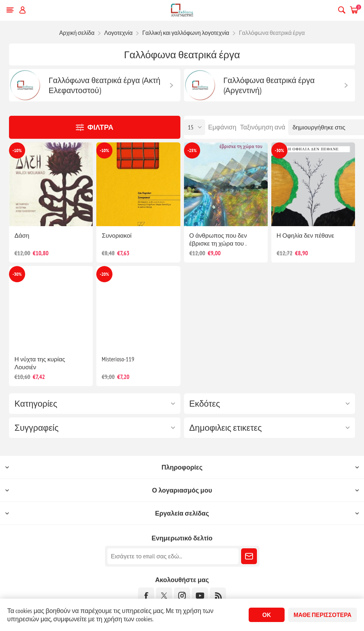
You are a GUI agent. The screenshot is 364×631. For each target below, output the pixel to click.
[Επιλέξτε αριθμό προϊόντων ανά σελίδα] (194, 127)
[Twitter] (164, 596)
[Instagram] (182, 596)
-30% (279, 150)
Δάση (22, 236)
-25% (192, 150)
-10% (17, 150)
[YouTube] (200, 596)
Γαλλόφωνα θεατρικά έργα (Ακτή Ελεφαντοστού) (104, 85)
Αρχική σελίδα (77, 33)
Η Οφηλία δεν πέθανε (305, 236)
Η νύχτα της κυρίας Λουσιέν (40, 363)
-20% (104, 274)
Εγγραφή (249, 556)
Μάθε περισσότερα (322, 615)
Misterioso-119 (118, 359)
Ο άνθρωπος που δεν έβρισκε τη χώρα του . (218, 239)
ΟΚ (267, 615)
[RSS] (218, 596)
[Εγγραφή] (173, 556)
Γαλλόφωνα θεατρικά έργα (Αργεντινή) (269, 85)
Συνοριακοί (117, 236)
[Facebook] (146, 596)
